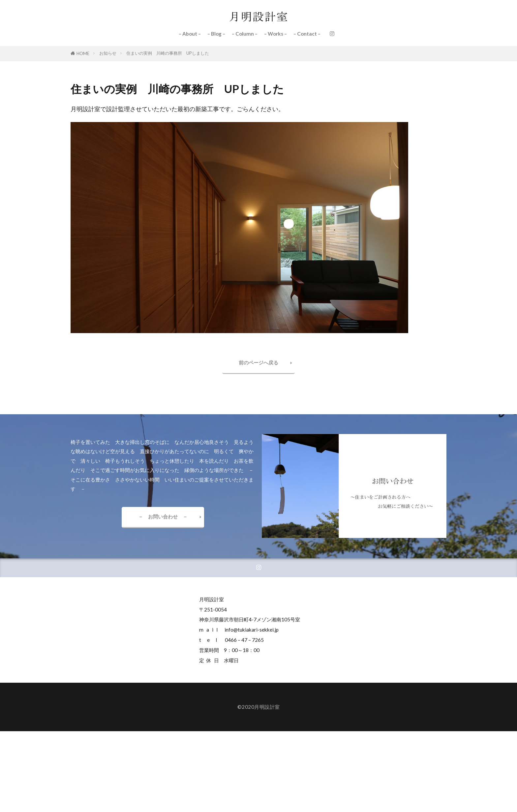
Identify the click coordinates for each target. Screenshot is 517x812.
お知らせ (108, 53)
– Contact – (307, 34)
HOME (83, 53)
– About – (190, 34)
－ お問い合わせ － (163, 516)
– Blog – (216, 34)
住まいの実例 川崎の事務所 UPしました (168, 53)
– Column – (245, 34)
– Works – (275, 34)
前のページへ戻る (258, 362)
